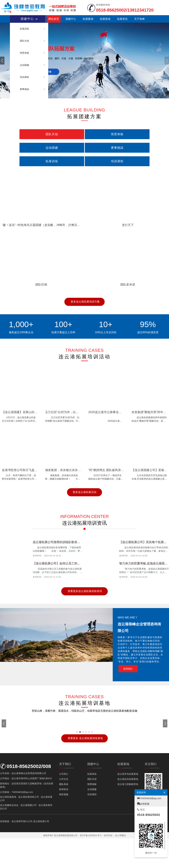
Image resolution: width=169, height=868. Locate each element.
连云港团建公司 (29, 835)
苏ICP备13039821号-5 (91, 865)
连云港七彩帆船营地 (128, 814)
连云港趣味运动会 (9, 835)
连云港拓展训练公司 (29, 827)
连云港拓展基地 (8, 827)
